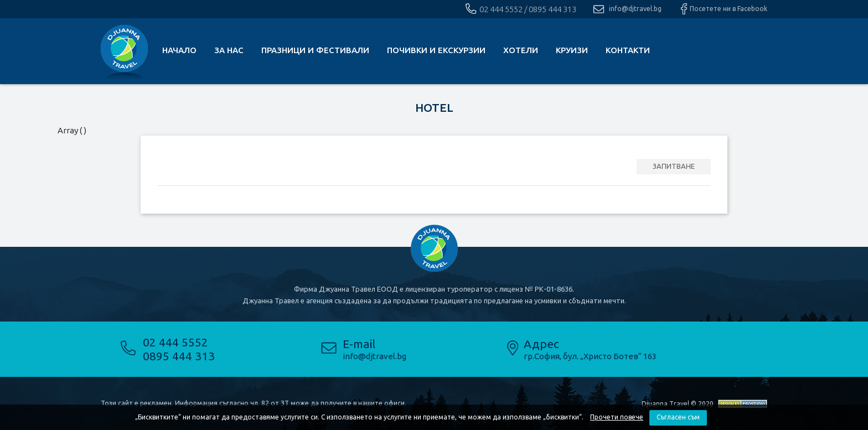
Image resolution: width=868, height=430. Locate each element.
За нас (229, 50)
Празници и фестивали (315, 50)
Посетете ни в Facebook (728, 9)
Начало (179, 50)
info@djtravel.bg (635, 9)
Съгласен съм (678, 417)
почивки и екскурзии (436, 50)
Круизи (572, 50)
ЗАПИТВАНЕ (674, 166)
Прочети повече (617, 417)
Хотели (521, 50)
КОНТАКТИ (628, 50)
